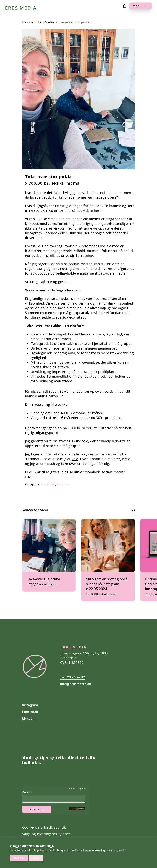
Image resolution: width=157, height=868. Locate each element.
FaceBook (30, 712)
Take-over (63, 485)
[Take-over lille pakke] (49, 545)
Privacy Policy (118, 851)
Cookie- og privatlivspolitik (44, 827)
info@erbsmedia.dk (76, 684)
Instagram (30, 705)
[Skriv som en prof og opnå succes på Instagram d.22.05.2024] (108, 545)
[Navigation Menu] (141, 6)
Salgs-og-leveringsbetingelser (46, 834)
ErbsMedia (46, 22)
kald (75, 459)
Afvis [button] (36, 858)
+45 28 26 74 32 (73, 677)
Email (27, 793)
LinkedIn (29, 719)
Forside (28, 22)
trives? (30, 477)
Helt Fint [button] (19, 858)
